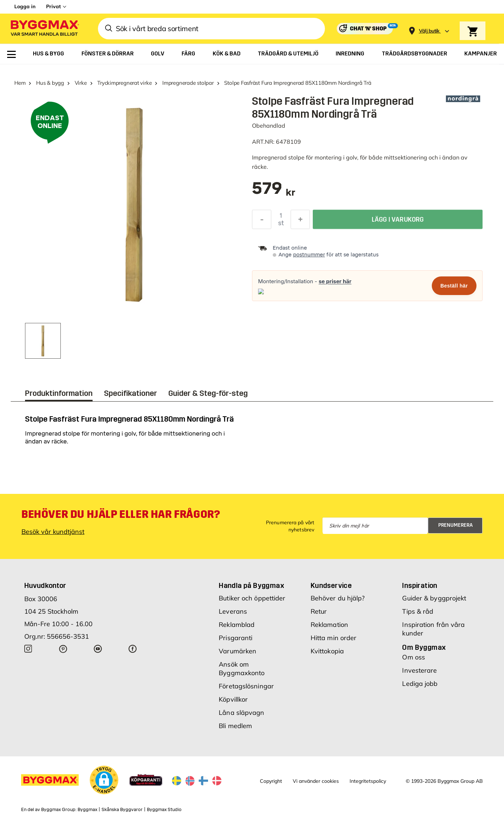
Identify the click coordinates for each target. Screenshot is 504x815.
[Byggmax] (44, 29)
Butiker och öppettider (252, 598)
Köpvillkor (233, 699)
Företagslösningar (246, 686)
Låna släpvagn (241, 713)
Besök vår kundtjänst (53, 532)
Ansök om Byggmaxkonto (242, 669)
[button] (104, 780)
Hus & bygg (50, 83)
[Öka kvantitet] (300, 221)
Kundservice (331, 585)
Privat (53, 6)
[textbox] (274, 192)
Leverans (233, 611)
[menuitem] (11, 54)
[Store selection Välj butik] (429, 31)
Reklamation (329, 625)
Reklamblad (237, 625)
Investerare (419, 670)
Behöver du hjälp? (338, 598)
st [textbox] (281, 224)
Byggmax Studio (164, 810)
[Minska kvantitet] (262, 221)
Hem (20, 83)
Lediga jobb (420, 684)
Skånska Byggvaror (122, 810)
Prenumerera (456, 525)
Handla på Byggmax (251, 585)
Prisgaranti (236, 638)
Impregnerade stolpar (188, 83)
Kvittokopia (327, 651)
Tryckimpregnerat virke (124, 83)
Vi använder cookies (316, 781)
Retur (319, 611)
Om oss (414, 657)
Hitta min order (334, 638)
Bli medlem (235, 726)
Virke (81, 83)
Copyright (271, 781)
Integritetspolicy (368, 781)
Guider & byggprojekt (434, 598)
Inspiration (420, 585)
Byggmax (87, 810)
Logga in (25, 6)
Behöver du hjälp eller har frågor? (121, 514)
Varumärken (238, 651)
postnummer (309, 255)
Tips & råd (418, 611)
